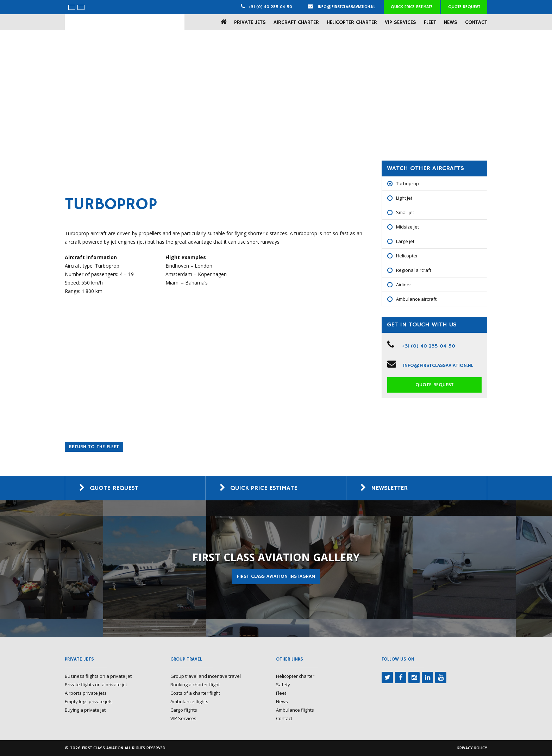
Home (225, 22)
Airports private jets (86, 693)
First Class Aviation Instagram (276, 576)
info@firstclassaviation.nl (341, 7)
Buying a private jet (85, 710)
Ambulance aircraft (416, 299)
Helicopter (407, 256)
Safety (283, 685)
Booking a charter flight (195, 685)
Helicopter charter (352, 22)
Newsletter (389, 488)
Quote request (464, 7)
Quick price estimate (412, 7)
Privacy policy (472, 748)
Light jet (404, 198)
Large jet (405, 241)
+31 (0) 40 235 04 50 (270, 7)
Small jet (405, 212)
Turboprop (407, 183)
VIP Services (400, 22)
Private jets (250, 22)
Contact (476, 22)
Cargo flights (184, 710)
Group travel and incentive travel (206, 676)
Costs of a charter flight (195, 693)
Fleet (430, 22)
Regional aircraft (414, 270)
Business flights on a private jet (98, 676)
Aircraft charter (296, 22)
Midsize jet (407, 227)
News (451, 22)
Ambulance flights (189, 701)
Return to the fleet (94, 447)
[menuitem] (72, 7)
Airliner (404, 285)
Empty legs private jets (89, 701)
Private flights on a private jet (96, 685)
